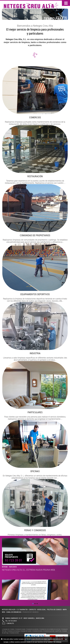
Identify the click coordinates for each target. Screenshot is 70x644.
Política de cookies (54, 609)
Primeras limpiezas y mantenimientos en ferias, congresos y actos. (35, 507)
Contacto (32, 609)
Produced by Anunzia (30, 612)
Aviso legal (41, 609)
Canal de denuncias (14, 612)
